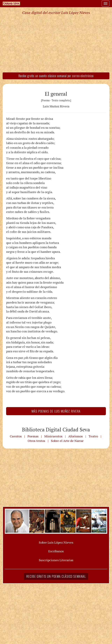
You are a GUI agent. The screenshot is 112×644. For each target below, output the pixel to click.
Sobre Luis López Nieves (56, 542)
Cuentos (16, 436)
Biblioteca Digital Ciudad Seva (56, 430)
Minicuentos (53, 436)
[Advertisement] (56, 43)
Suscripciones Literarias (56, 560)
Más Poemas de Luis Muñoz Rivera (56, 411)
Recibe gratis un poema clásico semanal (56, 576)
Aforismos (76, 436)
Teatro (93, 436)
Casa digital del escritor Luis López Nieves (56, 13)
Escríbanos (56, 551)
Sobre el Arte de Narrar (67, 441)
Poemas (33, 436)
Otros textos (36, 441)
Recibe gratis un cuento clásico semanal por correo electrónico (56, 76)
